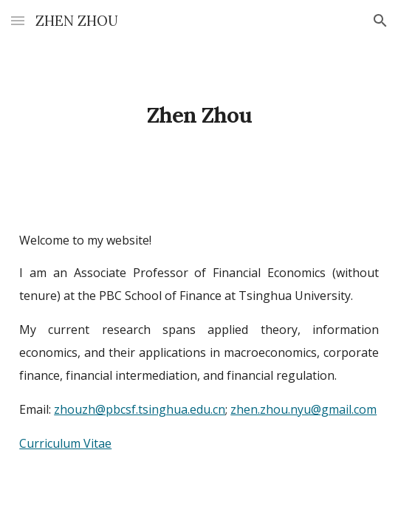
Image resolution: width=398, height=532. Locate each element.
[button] (18, 20)
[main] (199, 104)
